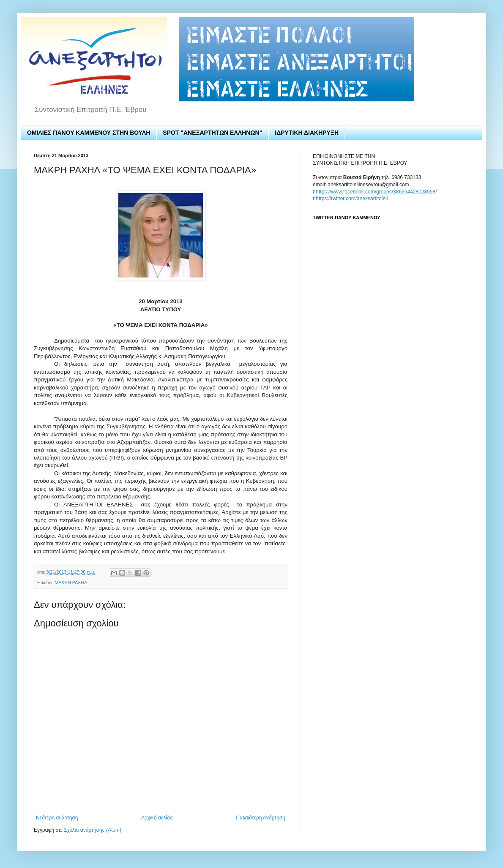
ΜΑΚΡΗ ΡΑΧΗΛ (71, 582)
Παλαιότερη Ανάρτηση (261, 818)
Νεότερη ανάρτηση (57, 818)
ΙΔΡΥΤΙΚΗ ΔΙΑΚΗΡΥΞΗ (307, 133)
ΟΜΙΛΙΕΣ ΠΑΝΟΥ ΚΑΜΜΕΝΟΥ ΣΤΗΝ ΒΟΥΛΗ (89, 133)
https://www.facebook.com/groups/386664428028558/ (376, 192)
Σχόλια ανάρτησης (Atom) (93, 830)
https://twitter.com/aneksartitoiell (352, 199)
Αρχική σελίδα (157, 818)
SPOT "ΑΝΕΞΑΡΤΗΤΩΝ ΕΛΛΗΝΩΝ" (212, 133)
